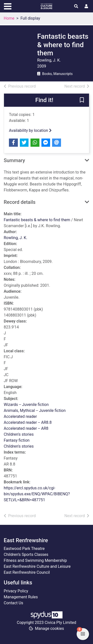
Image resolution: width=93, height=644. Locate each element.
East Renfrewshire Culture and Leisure (37, 566)
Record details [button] (20, 202)
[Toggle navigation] (8, 6)
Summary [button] (14, 160)
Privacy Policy (16, 591)
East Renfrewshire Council (27, 572)
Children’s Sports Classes (26, 555)
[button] (82, 100)
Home (9, 18)
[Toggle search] (76, 6)
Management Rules (21, 597)
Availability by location (30, 130)
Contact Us (14, 603)
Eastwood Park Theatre (24, 549)
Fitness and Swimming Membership (35, 560)
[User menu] (86, 6)
